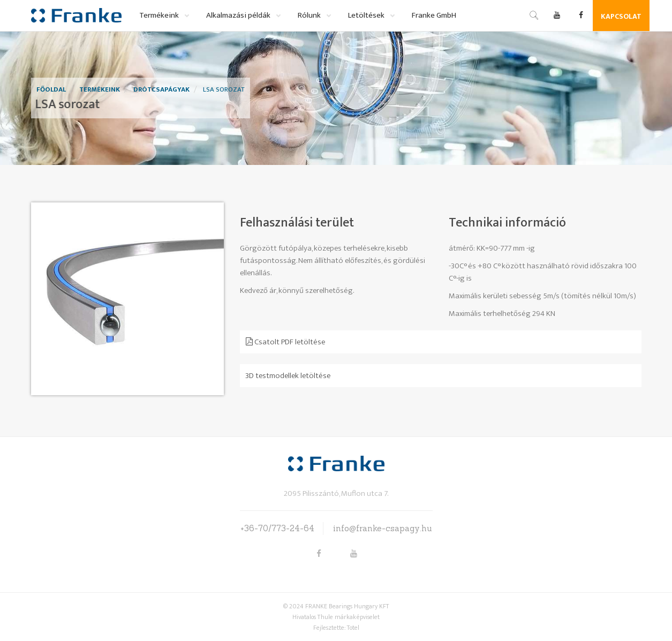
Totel (353, 628)
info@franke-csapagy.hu (383, 528)
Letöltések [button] (367, 15)
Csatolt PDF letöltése (285, 342)
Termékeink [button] (160, 15)
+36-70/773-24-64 (277, 528)
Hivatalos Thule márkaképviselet (336, 617)
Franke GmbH (434, 15)
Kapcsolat (621, 16)
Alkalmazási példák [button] (239, 15)
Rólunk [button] (310, 15)
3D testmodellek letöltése (288, 376)
